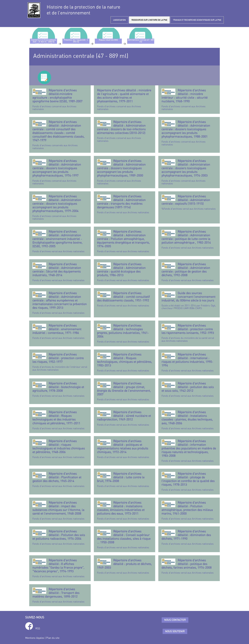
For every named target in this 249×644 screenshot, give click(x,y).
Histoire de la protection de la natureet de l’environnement (83, 10)
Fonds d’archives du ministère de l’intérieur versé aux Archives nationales (60, 362)
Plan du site (53, 638)
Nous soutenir (175, 631)
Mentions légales (35, 638)
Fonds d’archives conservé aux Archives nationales (60, 100)
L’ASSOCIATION (119, 20)
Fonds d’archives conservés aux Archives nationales (60, 135)
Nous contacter (175, 620)
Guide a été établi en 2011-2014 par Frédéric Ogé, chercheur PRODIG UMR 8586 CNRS (189, 301)
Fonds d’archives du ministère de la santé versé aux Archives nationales (189, 333)
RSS (38, 628)
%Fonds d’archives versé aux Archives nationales (189, 202)
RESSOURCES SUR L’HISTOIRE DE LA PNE (149, 20)
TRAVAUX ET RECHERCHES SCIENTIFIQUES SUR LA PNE (197, 20)
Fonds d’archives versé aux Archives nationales (125, 204)
